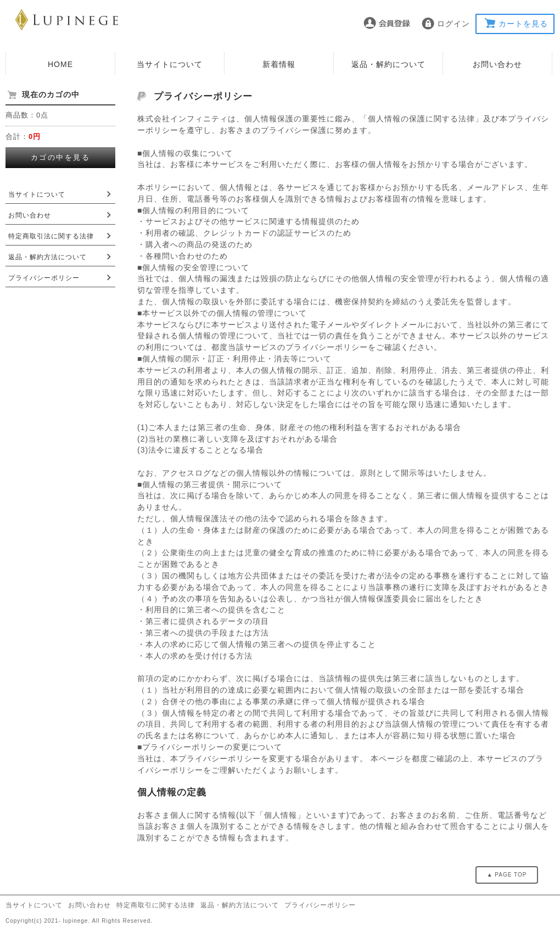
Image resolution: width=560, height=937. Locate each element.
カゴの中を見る (61, 157)
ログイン (453, 24)
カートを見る (523, 24)
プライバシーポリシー (44, 278)
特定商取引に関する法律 (156, 905)
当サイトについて (170, 64)
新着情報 (279, 64)
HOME (60, 64)
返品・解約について (388, 64)
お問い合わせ (497, 64)
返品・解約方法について (47, 257)
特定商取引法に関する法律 (51, 236)
